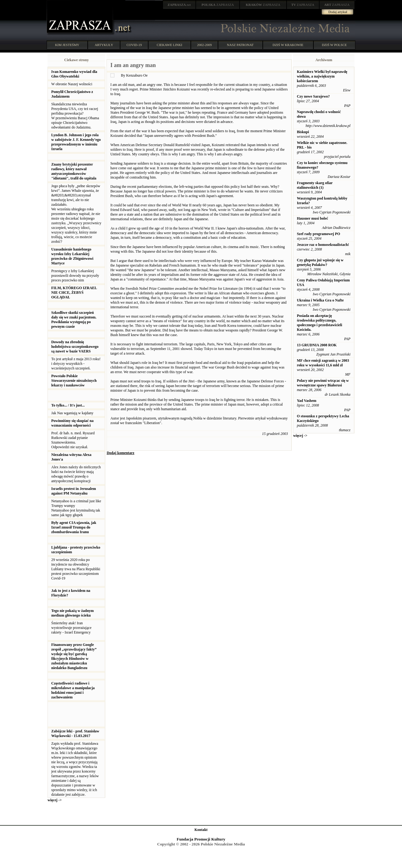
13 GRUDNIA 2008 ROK (317, 345)
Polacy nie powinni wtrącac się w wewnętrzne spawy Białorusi (323, 383)
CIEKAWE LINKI (170, 45)
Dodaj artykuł (338, 12)
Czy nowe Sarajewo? (313, 96)
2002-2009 (204, 45)
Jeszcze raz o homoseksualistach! (323, 245)
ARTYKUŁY (104, 45)
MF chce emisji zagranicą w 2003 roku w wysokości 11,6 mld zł (323, 363)
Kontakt (201, 830)
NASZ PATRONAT (240, 45)
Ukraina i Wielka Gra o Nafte (320, 300)
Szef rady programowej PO (318, 234)
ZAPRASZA (218, 5)
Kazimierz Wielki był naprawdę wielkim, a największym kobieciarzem (322, 76)
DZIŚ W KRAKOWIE (288, 45)
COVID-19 (134, 45)
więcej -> (55, 800)
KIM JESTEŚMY (67, 45)
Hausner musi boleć (312, 218)
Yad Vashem (306, 401)
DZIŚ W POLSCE (334, 45)
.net (179, 5)
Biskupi (303, 132)
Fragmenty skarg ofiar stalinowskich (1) (315, 185)
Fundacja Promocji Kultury (201, 839)
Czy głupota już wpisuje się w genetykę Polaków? (320, 262)
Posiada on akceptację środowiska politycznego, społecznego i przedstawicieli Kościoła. (319, 323)
